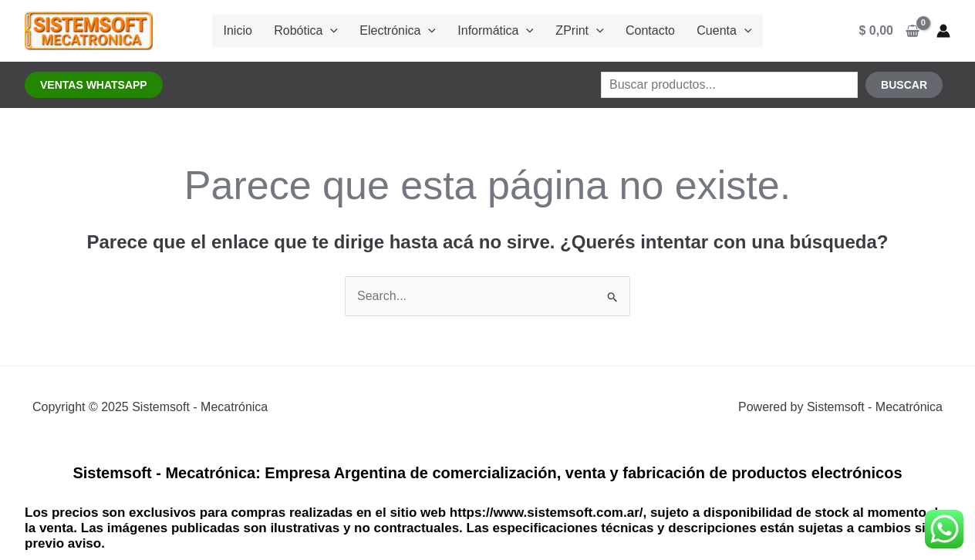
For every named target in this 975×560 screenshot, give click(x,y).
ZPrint (573, 30)
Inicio (256, 30)
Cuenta (705, 30)
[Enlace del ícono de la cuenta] (943, 31)
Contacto (637, 30)
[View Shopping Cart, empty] (890, 30)
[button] (94, 85)
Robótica (319, 30)
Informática (496, 30)
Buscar (904, 85)
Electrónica (405, 30)
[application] (343, 30)
